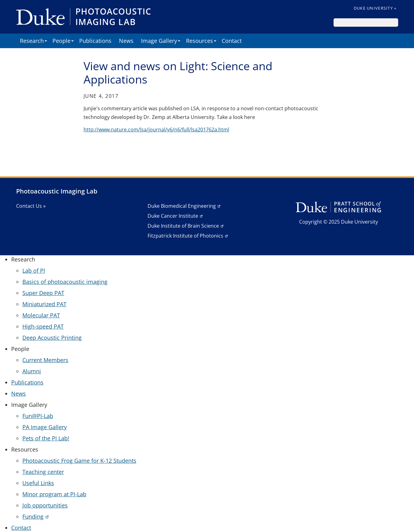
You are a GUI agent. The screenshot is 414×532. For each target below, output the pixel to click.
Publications (95, 41)
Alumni (32, 371)
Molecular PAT (41, 315)
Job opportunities (45, 505)
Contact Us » (31, 206)
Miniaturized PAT (44, 304)
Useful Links (38, 483)
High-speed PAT (43, 326)
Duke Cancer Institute (173, 216)
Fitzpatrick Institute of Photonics (185, 236)
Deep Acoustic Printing (52, 338)
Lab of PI (34, 271)
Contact (232, 41)
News (126, 41)
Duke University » (375, 8)
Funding (33, 516)
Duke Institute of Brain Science (183, 226)
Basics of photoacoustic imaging (65, 282)
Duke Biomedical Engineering (182, 206)
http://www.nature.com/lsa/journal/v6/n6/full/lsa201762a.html (156, 130)
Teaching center (43, 472)
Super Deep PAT (43, 293)
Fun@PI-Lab (38, 416)
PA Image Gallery (45, 427)
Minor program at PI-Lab (54, 494)
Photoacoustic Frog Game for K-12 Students (79, 461)
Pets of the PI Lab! (46, 438)
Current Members (45, 360)
